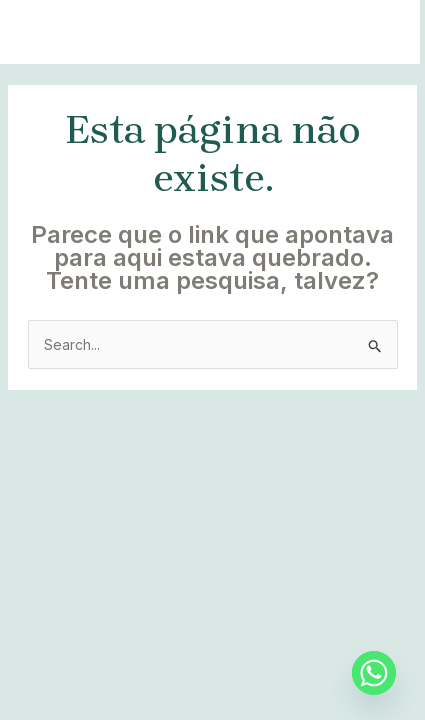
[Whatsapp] (374, 673)
